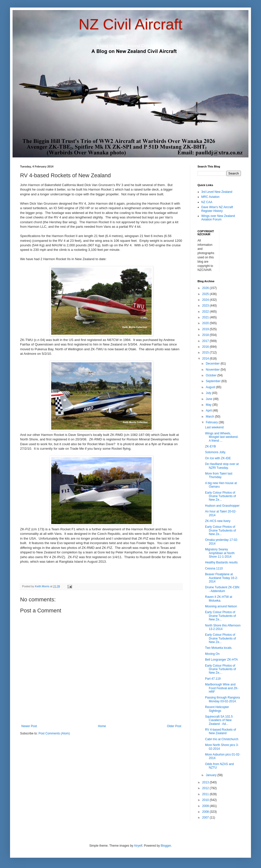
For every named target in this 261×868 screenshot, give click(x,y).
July (209, 393)
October (212, 375)
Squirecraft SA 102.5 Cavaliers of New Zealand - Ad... (219, 720)
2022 (206, 312)
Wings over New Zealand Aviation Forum (218, 218)
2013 (206, 782)
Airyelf (138, 846)
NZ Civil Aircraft (130, 24)
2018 (206, 335)
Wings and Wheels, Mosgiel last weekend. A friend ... (222, 437)
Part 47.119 (213, 679)
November (213, 370)
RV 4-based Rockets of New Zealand (220, 731)
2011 (206, 794)
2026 (206, 288)
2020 (206, 323)
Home (102, 726)
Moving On (212, 654)
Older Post (174, 726)
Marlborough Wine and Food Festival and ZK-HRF (222, 688)
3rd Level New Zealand (217, 192)
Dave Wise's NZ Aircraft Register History (217, 209)
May (209, 405)
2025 (206, 294)
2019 (206, 329)
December (213, 364)
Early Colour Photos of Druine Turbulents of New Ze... (220, 496)
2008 (206, 812)
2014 (206, 359)
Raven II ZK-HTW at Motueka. (219, 599)
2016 (206, 347)
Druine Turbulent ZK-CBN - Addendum (222, 589)
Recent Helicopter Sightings (217, 709)
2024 (206, 300)
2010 (206, 800)
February (212, 422)
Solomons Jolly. (215, 452)
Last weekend (214, 427)
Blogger (166, 846)
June (209, 399)
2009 (206, 806)
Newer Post (29, 726)
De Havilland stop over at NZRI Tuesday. (222, 466)
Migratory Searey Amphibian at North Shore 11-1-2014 (220, 553)
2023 (206, 306)
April (209, 411)
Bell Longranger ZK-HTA (221, 660)
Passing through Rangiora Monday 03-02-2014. (222, 699)
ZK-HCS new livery (218, 521)
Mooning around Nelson (221, 606)
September (214, 381)
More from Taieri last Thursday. (219, 475)
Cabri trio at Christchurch (222, 739)
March (210, 417)
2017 (206, 341)
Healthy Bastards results (221, 562)
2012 (206, 788)
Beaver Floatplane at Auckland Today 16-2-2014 (221, 578)
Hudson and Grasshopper (222, 506)
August (211, 387)
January (212, 775)
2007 (206, 818)
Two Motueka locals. (219, 648)
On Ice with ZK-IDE (218, 458)
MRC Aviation (210, 197)
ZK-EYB (210, 446)
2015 (206, 353)
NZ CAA (207, 202)
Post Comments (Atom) (54, 733)
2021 (206, 317)
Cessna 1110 (214, 568)
